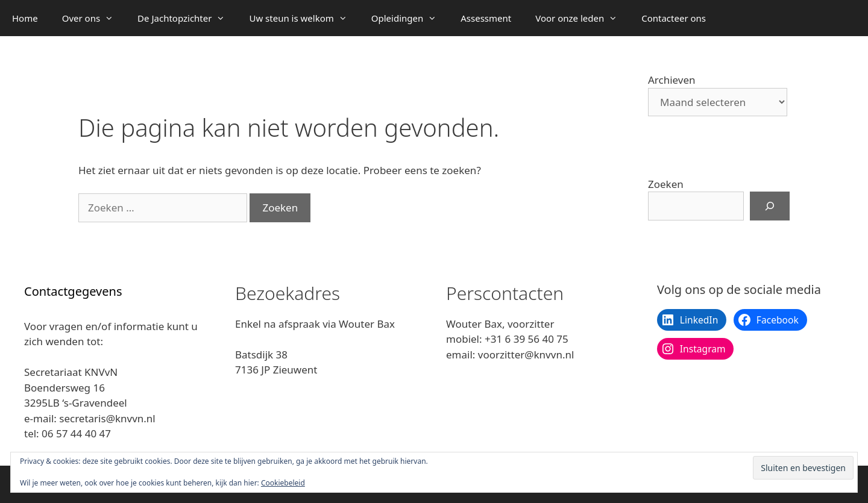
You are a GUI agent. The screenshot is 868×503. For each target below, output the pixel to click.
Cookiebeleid (283, 483)
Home (25, 18)
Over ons (94, 18)
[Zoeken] (770, 206)
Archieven (672, 80)
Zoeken (666, 184)
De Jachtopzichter (187, 18)
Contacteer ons (674, 18)
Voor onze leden (582, 18)
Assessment (486, 18)
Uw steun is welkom (304, 18)
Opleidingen (410, 18)
